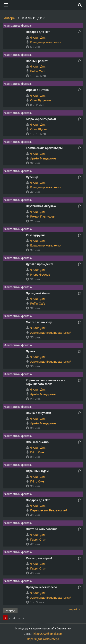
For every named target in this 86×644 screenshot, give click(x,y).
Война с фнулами (38, 413)
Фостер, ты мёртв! (39, 558)
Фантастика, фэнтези (18, 26)
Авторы (10, 18)
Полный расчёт (37, 61)
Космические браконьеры (44, 148)
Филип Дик (38, 37)
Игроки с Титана (37, 90)
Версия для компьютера (43, 639)
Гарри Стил (38, 539)
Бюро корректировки (41, 119)
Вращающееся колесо (41, 587)
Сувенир (32, 177)
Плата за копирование (42, 529)
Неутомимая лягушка (41, 206)
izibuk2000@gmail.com (48, 634)
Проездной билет (38, 293)
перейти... (76, 609)
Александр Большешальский (51, 333)
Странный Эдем (37, 471)
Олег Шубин (39, 129)
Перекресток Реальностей (49, 510)
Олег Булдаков (41, 100)
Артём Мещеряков (43, 158)
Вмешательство (37, 442)
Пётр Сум (37, 452)
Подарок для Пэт (38, 32)
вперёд (10, 610)
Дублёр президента (40, 264)
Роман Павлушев (42, 216)
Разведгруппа (36, 235)
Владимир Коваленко (45, 42)
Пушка (30, 351)
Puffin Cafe (38, 71)
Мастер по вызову (39, 322)
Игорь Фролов (40, 274)
